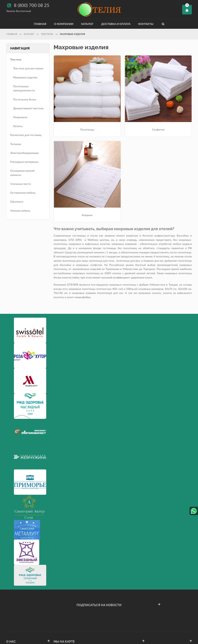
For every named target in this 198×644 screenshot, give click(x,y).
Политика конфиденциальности (26, 611)
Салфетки (123, 106)
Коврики (170, 106)
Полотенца (75, 106)
